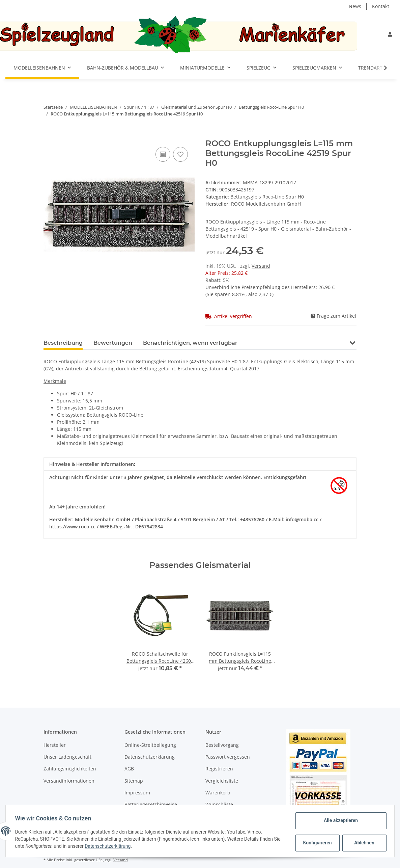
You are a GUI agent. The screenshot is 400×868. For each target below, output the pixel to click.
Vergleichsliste (222, 781)
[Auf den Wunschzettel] (180, 154)
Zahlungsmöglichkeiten (70, 769)
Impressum (137, 793)
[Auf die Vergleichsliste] (163, 154)
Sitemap (134, 781)
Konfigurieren (317, 843)
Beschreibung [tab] (63, 343)
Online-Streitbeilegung (150, 745)
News (355, 6)
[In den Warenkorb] (49, 135)
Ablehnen (363, 843)
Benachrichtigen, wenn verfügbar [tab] (190, 343)
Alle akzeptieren (339, 820)
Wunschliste (219, 804)
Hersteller (55, 745)
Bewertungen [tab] (113, 343)
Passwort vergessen (228, 757)
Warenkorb (218, 793)
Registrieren (219, 769)
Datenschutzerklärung (150, 757)
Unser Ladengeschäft (67, 757)
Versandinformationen (69, 781)
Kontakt (381, 6)
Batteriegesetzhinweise (151, 804)
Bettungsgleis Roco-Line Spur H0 (267, 197)
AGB (129, 769)
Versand (261, 266)
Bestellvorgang (222, 745)
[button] (390, 34)
